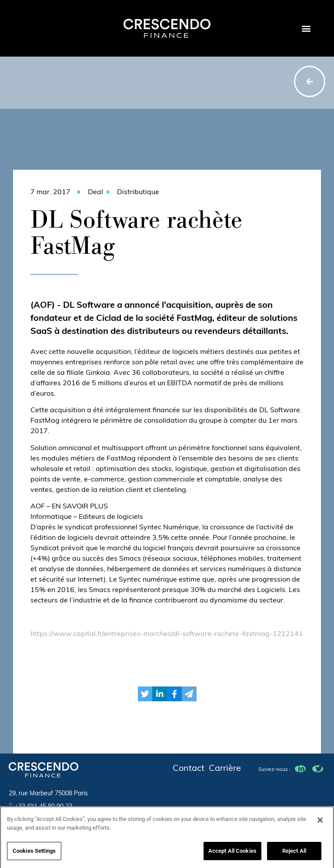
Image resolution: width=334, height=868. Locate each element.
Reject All (294, 854)
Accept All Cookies (232, 854)
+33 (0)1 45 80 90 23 (40, 807)
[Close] (320, 823)
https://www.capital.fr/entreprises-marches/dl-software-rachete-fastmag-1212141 (167, 634)
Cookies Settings (34, 854)
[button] (306, 29)
